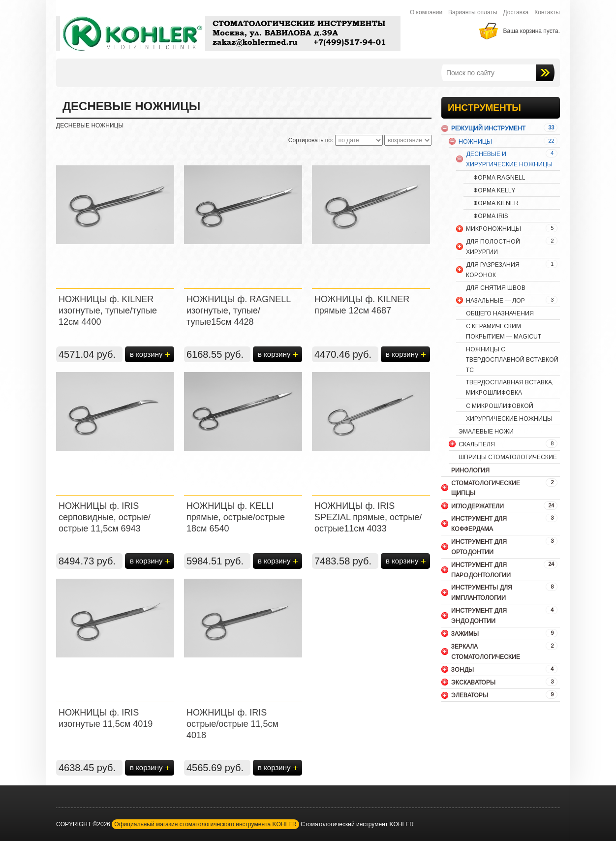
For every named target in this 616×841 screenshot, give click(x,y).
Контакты (547, 12)
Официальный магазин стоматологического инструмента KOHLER (205, 824)
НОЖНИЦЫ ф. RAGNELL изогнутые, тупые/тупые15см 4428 (239, 311)
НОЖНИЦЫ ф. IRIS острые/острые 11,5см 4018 (232, 724)
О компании (426, 12)
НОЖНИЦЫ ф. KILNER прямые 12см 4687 (362, 305)
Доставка (516, 12)
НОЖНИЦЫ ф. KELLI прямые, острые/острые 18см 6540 (236, 517)
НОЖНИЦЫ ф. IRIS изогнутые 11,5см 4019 (106, 718)
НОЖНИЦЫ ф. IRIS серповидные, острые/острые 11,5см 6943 (105, 517)
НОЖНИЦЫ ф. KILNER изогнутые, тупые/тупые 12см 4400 (108, 311)
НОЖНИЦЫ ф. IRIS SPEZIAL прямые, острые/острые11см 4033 (368, 517)
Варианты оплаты (473, 12)
